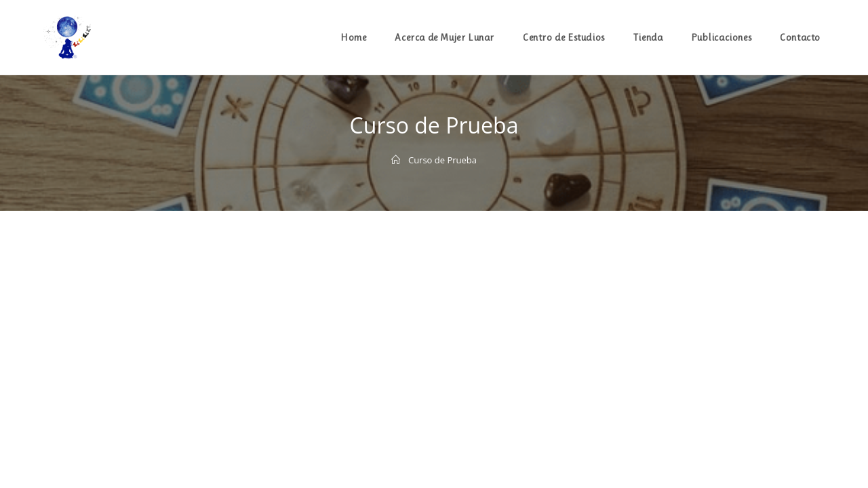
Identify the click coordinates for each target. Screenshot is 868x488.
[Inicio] (396, 160)
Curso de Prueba (442, 160)
